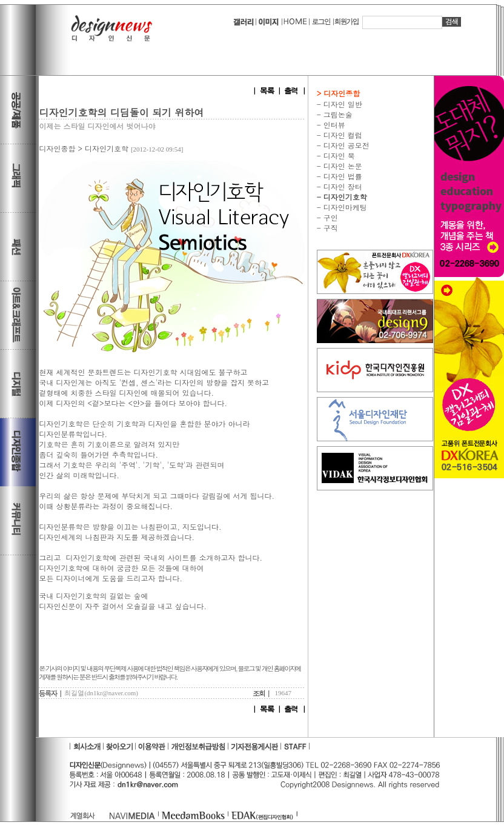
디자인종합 (57, 148)
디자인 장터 (342, 186)
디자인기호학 (107, 148)
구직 (330, 228)
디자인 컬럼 (342, 135)
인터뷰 (333, 125)
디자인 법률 (342, 176)
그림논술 (337, 114)
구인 (330, 217)
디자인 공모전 (345, 145)
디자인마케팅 (344, 207)
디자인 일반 (342, 104)
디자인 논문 (342, 166)
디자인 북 (338, 155)
